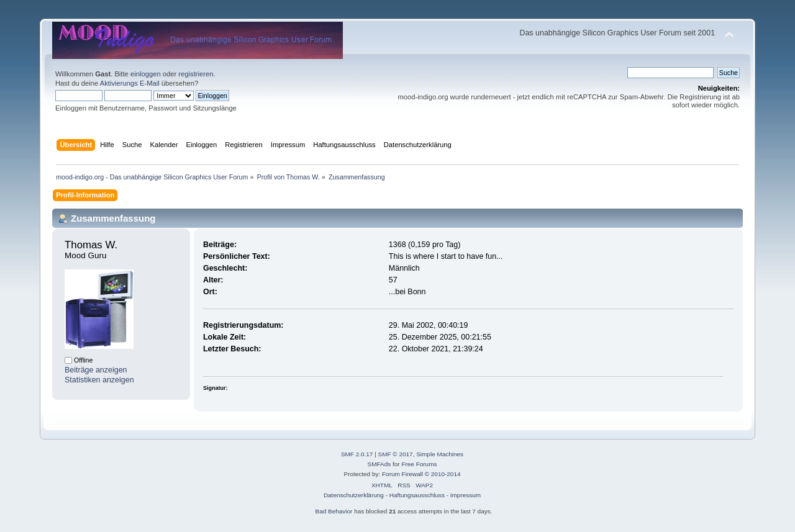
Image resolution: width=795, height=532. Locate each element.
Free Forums (419, 464)
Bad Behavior (334, 511)
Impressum (466, 495)
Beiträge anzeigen (96, 370)
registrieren (196, 74)
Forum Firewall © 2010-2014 (421, 474)
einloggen (146, 74)
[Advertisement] (397, 14)
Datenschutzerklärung (354, 495)
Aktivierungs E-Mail (130, 83)
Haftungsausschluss (417, 495)
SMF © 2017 (396, 454)
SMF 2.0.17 (357, 454)
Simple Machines (440, 454)
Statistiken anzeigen (99, 380)
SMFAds (379, 464)
